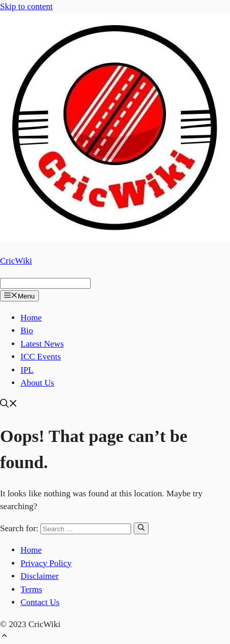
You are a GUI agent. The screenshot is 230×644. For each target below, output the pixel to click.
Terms (31, 589)
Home (31, 318)
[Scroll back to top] (4, 637)
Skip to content (26, 6)
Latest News (42, 344)
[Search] (141, 528)
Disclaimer (40, 576)
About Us (37, 383)
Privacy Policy (46, 563)
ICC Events (41, 357)
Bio (27, 330)
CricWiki (16, 261)
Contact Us (40, 602)
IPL (27, 370)
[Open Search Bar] (9, 405)
